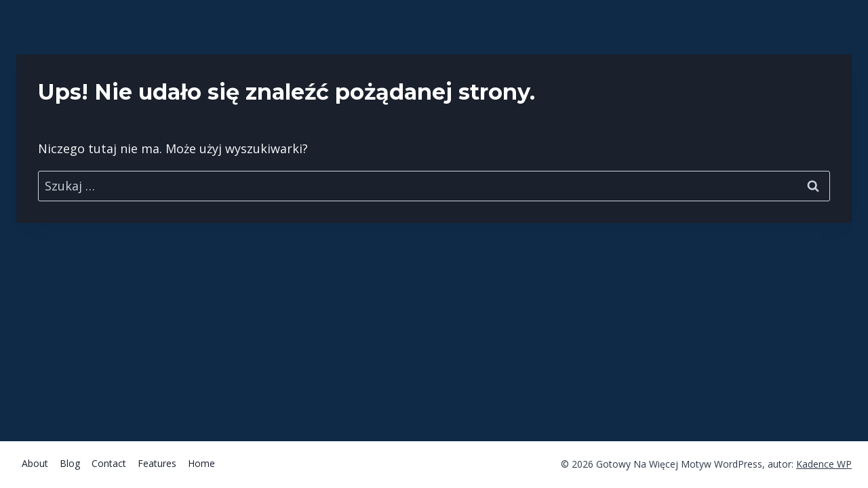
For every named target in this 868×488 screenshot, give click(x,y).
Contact (109, 463)
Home (201, 463)
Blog (70, 463)
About (35, 463)
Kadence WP (824, 464)
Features (157, 463)
